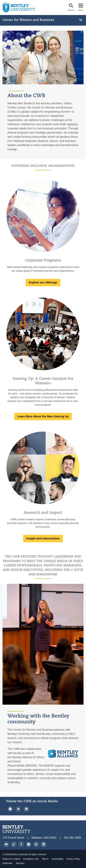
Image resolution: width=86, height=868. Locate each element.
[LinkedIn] (26, 811)
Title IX (45, 859)
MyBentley (8, 863)
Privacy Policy (73, 859)
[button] (71, 5)
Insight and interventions (43, 538)
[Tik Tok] (14, 844)
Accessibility (58, 859)
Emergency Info (31, 859)
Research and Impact (43, 513)
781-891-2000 (72, 838)
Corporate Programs (43, 261)
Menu (81, 10)
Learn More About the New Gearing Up (43, 416)
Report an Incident (12, 859)
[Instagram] (18, 811)
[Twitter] (10, 811)
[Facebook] (21, 844)
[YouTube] (6, 844)
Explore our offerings (43, 282)
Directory (20, 863)
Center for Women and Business (28, 20)
